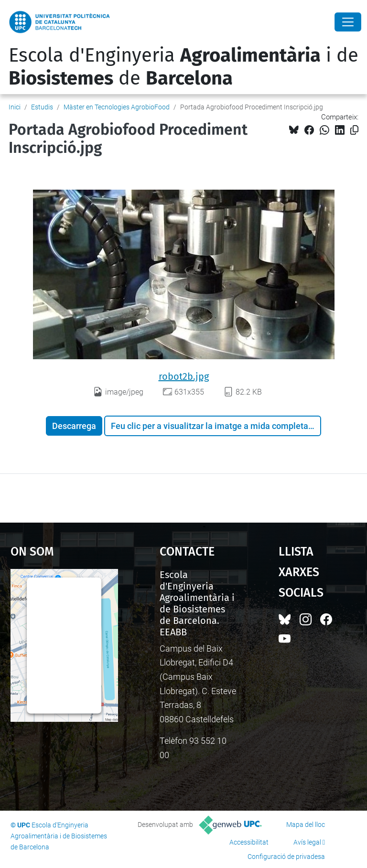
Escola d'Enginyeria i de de (183, 67)
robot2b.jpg (184, 376)
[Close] (348, 22)
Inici (15, 107)
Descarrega (74, 426)
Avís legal (307, 842)
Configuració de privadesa (286, 857)
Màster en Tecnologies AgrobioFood (117, 107)
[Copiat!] (354, 130)
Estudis (42, 107)
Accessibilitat (249, 842)
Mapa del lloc (306, 825)
